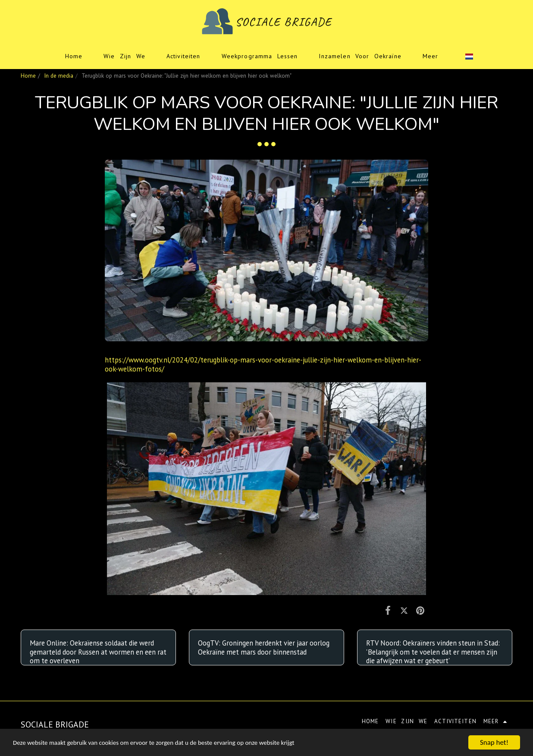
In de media (59, 76)
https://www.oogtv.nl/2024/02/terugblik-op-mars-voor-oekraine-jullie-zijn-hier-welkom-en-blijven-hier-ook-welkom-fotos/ (263, 364)
